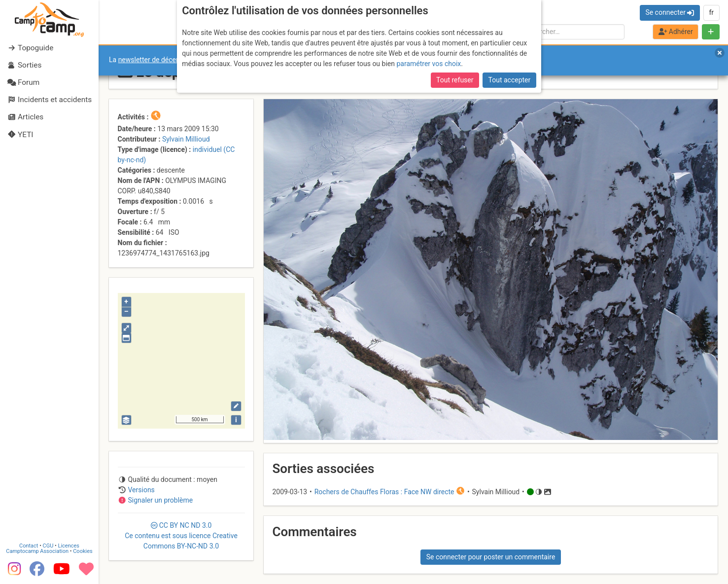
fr (711, 12)
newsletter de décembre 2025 (164, 60)
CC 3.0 (181, 536)
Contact (29, 546)
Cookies (83, 551)
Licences (69, 546)
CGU (48, 546)
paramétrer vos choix (429, 64)
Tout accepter (510, 80)
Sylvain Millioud (186, 139)
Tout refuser (455, 80)
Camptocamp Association (37, 551)
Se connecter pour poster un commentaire (491, 557)
